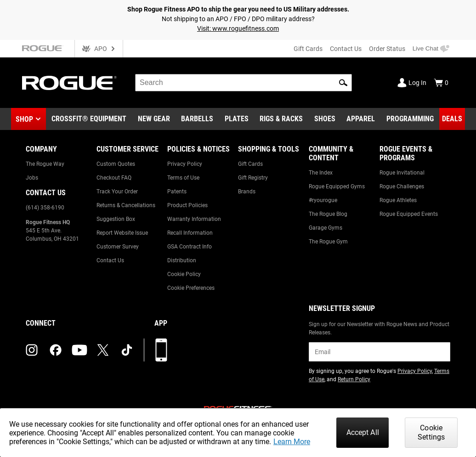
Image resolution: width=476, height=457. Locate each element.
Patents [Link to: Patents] (177, 192)
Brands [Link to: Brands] (247, 192)
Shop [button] (24, 119)
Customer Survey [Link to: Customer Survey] (118, 247)
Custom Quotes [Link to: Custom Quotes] (116, 164)
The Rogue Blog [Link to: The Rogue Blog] (328, 214)
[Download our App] (161, 350)
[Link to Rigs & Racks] (281, 119)
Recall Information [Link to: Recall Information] (190, 233)
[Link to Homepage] (69, 83)
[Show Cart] (441, 83)
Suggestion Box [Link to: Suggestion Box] (116, 219)
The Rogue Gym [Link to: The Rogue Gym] (328, 242)
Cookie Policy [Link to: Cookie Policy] (184, 274)
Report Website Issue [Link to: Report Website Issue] (122, 233)
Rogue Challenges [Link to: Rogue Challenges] (402, 186)
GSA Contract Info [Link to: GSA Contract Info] (190, 247)
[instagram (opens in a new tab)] (32, 350)
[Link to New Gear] (154, 119)
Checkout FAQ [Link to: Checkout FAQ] (114, 178)
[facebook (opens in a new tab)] (56, 350)
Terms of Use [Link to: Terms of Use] (183, 178)
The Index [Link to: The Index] (321, 173)
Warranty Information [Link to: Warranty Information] (194, 219)
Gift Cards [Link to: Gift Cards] (250, 164)
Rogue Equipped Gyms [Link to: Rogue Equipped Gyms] (337, 186)
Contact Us (346, 49)
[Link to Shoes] (325, 119)
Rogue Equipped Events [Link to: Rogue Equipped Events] (409, 214)
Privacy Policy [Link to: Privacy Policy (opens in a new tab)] (415, 371)
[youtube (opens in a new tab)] (79, 350)
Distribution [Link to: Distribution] (182, 260)
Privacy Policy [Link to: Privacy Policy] (185, 164)
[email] (380, 352)
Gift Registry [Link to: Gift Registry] (253, 178)
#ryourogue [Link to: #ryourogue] (323, 200)
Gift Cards (308, 49)
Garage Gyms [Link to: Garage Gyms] (326, 228)
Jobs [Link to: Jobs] (32, 178)
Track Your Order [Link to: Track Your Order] (117, 192)
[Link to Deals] (452, 119)
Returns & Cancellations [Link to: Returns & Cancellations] (126, 205)
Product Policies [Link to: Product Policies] (187, 205)
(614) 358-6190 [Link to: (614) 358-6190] (45, 208)
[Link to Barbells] (197, 119)
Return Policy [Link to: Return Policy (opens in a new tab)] (354, 379)
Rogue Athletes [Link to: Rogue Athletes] (398, 200)
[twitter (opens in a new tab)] (103, 350)
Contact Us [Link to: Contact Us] (110, 260)
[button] (343, 83)
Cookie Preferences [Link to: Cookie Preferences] (191, 288)
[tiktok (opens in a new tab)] (127, 350)
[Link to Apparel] (361, 119)
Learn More (292, 442)
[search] (244, 83)
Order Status (387, 49)
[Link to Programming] (410, 119)
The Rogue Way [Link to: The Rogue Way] (45, 164)
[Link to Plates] (237, 119)
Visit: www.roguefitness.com (238, 28)
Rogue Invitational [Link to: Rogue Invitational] (402, 173)
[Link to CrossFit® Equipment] (89, 119)
